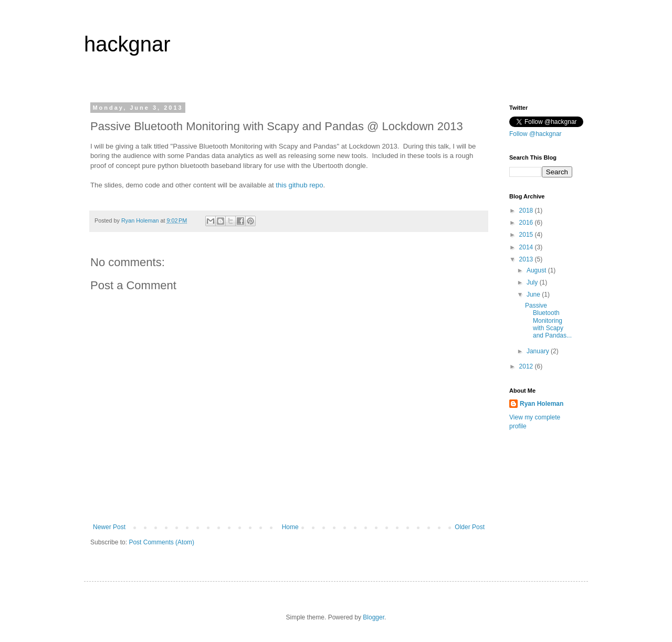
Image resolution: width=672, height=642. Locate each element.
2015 (527, 235)
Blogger (374, 617)
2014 (527, 247)
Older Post (470, 527)
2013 (527, 259)
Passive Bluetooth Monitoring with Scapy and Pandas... (548, 321)
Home (290, 527)
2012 (527, 366)
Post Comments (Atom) (161, 542)
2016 (527, 223)
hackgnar (127, 44)
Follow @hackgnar (535, 134)
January (539, 351)
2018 (527, 211)
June (534, 294)
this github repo (299, 185)
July (533, 282)
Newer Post (109, 527)
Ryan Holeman (542, 404)
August (537, 270)
